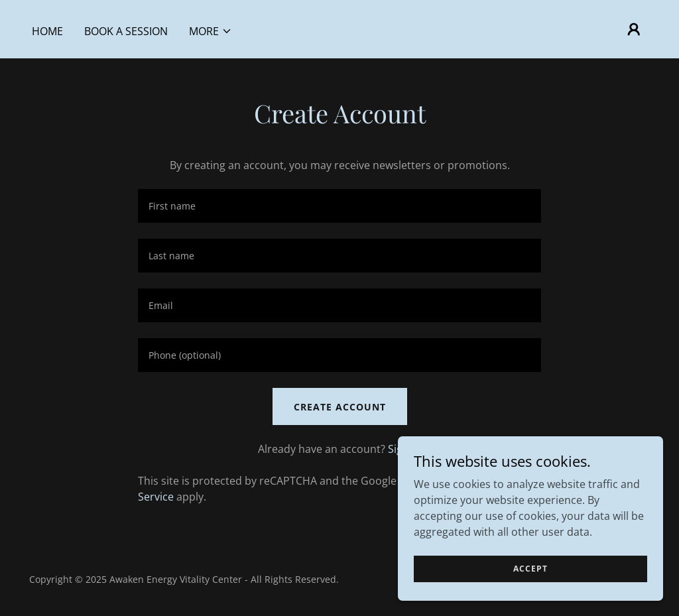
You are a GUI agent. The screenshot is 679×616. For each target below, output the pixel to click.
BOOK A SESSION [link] (126, 31)
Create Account (340, 407)
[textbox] (339, 206)
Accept (530, 569)
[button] (211, 31)
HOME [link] (47, 31)
